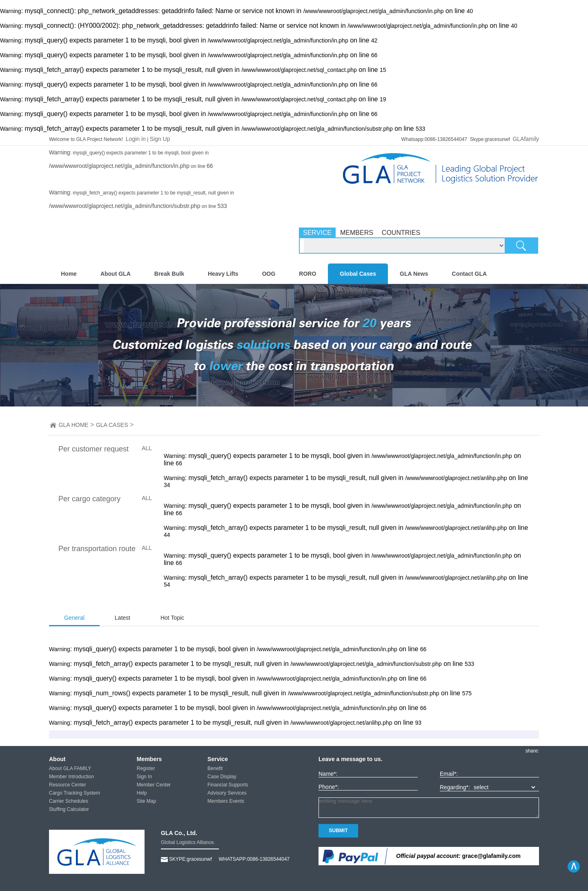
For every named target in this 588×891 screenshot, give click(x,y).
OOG (269, 274)
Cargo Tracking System (75, 793)
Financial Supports (228, 785)
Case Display (222, 777)
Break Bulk (169, 274)
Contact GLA (470, 274)
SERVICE (317, 233)
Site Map (146, 801)
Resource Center (68, 785)
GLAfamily (526, 139)
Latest (122, 618)
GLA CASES (112, 425)
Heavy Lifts (223, 274)
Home (69, 274)
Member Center (154, 785)
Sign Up (160, 139)
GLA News (414, 274)
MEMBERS (357, 233)
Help (142, 793)
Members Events (226, 801)
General (74, 618)
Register (146, 768)
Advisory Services (227, 793)
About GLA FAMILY (70, 768)
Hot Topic (172, 618)
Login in (136, 139)
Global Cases (358, 274)
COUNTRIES (401, 233)
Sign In (144, 777)
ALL (147, 448)
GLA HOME (74, 425)
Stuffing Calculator (69, 809)
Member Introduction (71, 777)
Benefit (215, 768)
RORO (307, 274)
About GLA (116, 274)
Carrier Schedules (69, 801)
